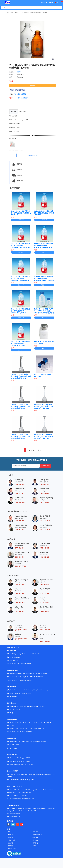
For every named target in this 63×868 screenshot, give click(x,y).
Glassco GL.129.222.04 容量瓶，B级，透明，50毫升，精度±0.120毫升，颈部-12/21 (44, 436)
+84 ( (17, 98)
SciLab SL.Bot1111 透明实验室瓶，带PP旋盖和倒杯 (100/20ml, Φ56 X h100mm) (44, 213)
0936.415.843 (20, 530)
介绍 (9, 831)
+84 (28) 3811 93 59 (27, 677)
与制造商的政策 (37, 834)
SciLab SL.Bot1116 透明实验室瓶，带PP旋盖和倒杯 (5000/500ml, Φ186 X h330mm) (44, 278)
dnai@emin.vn (14, 748)
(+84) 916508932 (21, 630)
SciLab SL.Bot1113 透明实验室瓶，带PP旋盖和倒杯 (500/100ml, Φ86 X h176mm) (44, 246)
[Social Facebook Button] (9, 824)
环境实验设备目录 (13, 849)
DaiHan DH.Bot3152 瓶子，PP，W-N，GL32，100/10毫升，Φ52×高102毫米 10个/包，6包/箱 (44, 311)
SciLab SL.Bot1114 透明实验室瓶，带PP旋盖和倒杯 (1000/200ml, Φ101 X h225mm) (21, 246)
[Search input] (30, 7)
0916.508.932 (20, 612)
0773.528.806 (20, 548)
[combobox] (30, 7)
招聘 (34, 846)
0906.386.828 (44, 584)
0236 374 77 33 (20, 566)
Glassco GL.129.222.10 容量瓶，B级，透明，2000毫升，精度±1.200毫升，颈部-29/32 (21, 376)
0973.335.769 (44, 593)
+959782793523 (15, 780)
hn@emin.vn (28, 664)
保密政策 (10, 834)
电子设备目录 (11, 840)
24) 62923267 (23, 98)
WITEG (19, 72)
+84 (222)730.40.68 (26, 693)
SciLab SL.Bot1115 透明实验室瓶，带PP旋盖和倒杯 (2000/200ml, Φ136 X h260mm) (21, 278)
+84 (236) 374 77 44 (15, 732)
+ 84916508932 (14, 761)
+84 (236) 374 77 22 (27, 728)
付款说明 (35, 831)
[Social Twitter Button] (13, 824)
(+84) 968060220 (45, 641)
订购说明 (10, 843)
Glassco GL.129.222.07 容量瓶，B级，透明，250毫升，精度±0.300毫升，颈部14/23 (21, 406)
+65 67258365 (26, 761)
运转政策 (35, 837)
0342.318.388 (20, 584)
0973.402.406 (20, 521)
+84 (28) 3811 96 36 (15, 677)
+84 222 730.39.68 (15, 693)
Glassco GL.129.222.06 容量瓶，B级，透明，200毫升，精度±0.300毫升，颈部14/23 (44, 406)
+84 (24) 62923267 (15, 657)
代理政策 (35, 843)
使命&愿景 (10, 846)
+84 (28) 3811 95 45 (15, 680)
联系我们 (10, 837)
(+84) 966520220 (15, 660)
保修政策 (35, 840)
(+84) (16, 94)
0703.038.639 (44, 612)
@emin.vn (15, 713)
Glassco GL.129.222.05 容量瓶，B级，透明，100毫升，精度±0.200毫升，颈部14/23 (21, 436)
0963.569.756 (44, 484)
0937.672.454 (44, 603)
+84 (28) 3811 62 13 (39, 677)
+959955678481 (24, 780)
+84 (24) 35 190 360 (15, 664)
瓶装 (12, 13)
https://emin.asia (28, 764)
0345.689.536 (20, 557)
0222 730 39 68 (45, 521)
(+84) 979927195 (21, 639)
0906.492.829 (44, 557)
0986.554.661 (44, 493)
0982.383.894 (20, 502)
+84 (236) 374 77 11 (15, 728)
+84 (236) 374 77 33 (39, 728)
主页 (8, 13)
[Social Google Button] (17, 824)
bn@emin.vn (14, 697)
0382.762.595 (20, 484)
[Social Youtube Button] (22, 824)
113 (38, 450)
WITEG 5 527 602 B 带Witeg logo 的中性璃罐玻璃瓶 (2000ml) (31, 13)
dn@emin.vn (28, 732)
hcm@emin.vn (28, 680)
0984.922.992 (20, 593)
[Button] (2, 2)
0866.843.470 (20, 603)
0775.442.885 (44, 548)
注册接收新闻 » (46, 466)
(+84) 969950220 (45, 630)
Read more (32, 155)
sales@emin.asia (15, 764)
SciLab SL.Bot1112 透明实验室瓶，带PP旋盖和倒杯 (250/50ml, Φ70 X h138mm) (21, 213)
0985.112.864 (44, 502)
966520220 (22, 94)
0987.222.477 (20, 493)
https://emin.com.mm (38, 780)
